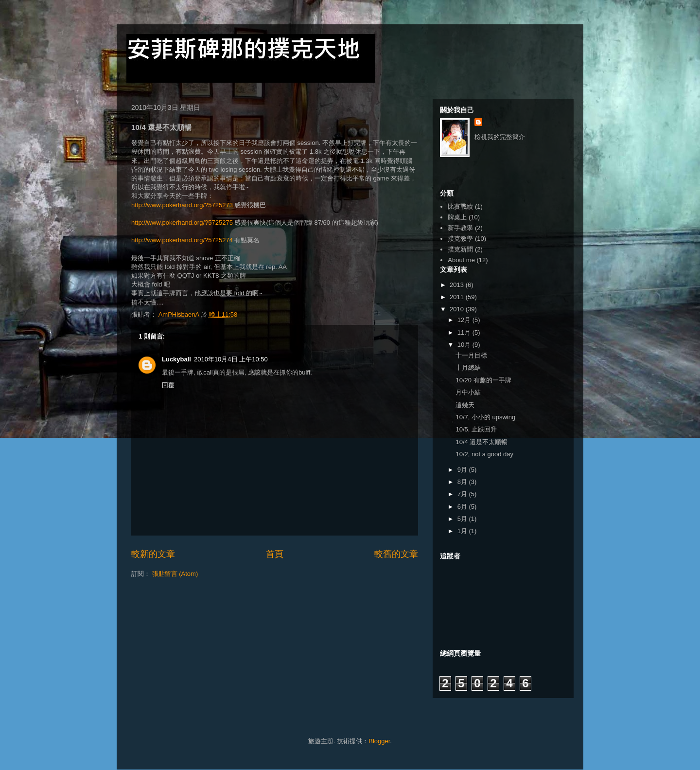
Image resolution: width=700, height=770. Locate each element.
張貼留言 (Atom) (175, 574)
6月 (463, 507)
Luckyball (176, 359)
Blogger (379, 741)
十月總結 (468, 367)
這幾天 (465, 405)
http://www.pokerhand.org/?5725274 (182, 240)
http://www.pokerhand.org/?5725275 (182, 223)
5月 (463, 519)
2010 (458, 309)
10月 (465, 345)
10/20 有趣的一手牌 (483, 380)
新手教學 (460, 228)
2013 (458, 285)
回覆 (168, 385)
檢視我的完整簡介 (500, 137)
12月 (465, 320)
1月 (463, 531)
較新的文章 (153, 554)
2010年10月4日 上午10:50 (231, 359)
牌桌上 (457, 217)
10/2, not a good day (484, 454)
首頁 (275, 554)
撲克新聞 (460, 249)
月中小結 (468, 392)
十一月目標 (471, 355)
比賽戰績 (460, 206)
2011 (458, 297)
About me (461, 260)
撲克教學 (460, 239)
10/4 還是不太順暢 (481, 442)
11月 (465, 332)
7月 (463, 494)
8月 (463, 482)
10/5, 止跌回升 (476, 429)
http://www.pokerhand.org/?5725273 (182, 205)
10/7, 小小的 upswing (485, 417)
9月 (463, 470)
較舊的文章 (396, 554)
